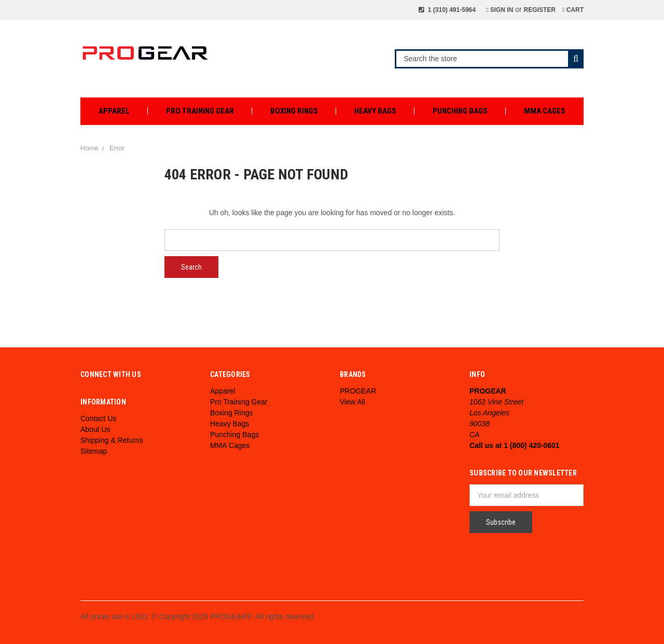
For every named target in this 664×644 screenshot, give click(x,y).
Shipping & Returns (112, 440)
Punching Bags (460, 111)
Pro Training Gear (200, 111)
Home (89, 148)
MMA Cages (545, 111)
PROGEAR (358, 391)
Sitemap (94, 451)
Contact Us (98, 418)
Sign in (500, 10)
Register (540, 10)
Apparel (114, 111)
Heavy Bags (375, 111)
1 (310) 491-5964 (447, 10)
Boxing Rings (294, 111)
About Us (95, 429)
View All (352, 402)
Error (117, 148)
